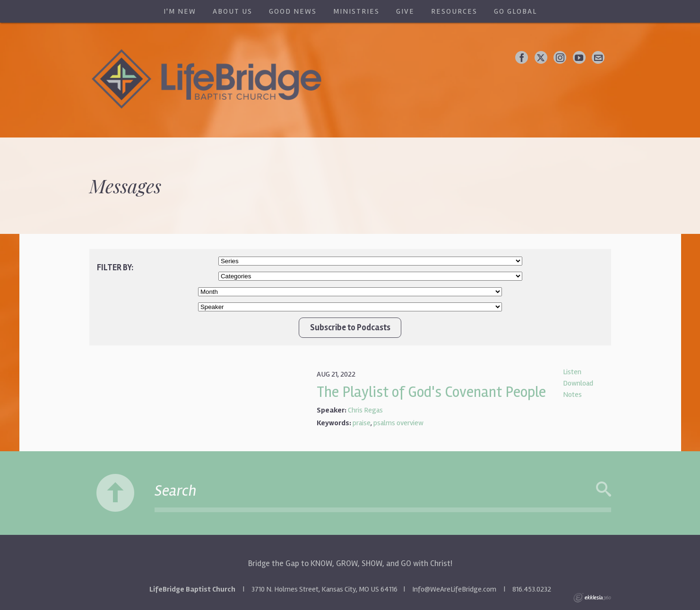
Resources (454, 11)
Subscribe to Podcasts (350, 327)
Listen (572, 372)
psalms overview (398, 423)
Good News (293, 11)
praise (362, 423)
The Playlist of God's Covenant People (431, 392)
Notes (572, 395)
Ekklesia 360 (592, 598)
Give (405, 11)
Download (578, 383)
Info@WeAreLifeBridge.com (454, 589)
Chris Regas (365, 410)
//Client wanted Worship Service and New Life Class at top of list (370, 276)
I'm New (180, 11)
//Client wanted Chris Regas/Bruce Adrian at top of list (350, 307)
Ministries (356, 11)
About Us (233, 11)
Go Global (515, 11)
